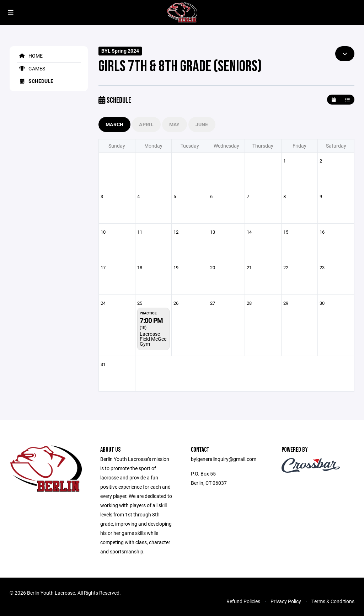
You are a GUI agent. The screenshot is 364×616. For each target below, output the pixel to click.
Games (31, 68)
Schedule (35, 81)
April (146, 124)
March (114, 124)
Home (30, 56)
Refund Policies (243, 601)
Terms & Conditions (333, 601)
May (175, 124)
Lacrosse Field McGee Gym (153, 339)
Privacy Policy (286, 601)
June (202, 124)
